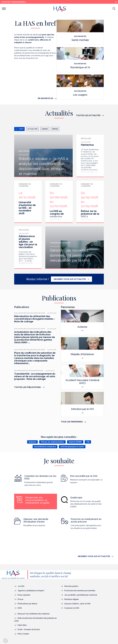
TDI (88, 442)
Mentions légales (72, 599)
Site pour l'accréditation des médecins (34, 614)
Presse (55, 129)
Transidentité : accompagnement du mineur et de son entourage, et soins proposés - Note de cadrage (35, 376)
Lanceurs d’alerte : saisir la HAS (77, 603)
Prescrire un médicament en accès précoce (86, 520)
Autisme (32, 442)
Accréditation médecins (45, 447)
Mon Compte (23, 634)
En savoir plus (45, 98)
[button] (114, 9)
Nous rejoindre (24, 595)
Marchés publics (72, 586)
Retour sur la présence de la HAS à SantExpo (90, 215)
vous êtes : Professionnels (14, 2)
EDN (20, 608)
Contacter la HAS (72, 608)
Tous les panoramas (72, 422)
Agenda (45, 129)
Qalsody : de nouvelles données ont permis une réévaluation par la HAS (71, 255)
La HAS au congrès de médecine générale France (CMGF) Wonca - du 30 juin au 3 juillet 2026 (59, 221)
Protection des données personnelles (80, 590)
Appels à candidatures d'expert (31, 590)
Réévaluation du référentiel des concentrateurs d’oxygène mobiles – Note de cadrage (35, 319)
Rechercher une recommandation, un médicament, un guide (37, 500)
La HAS (21, 586)
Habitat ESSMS (75, 442)
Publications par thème (27, 603)
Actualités (32, 129)
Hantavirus (87, 145)
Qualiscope (76, 498)
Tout (21, 129)
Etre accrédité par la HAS (84, 476)
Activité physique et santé (72, 447)
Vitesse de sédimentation (52, 442)
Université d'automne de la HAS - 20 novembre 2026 (27, 208)
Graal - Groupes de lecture (29, 629)
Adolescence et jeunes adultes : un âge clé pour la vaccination (28, 242)
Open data (22, 625)
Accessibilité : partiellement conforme (81, 595)
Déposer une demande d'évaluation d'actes (36, 520)
